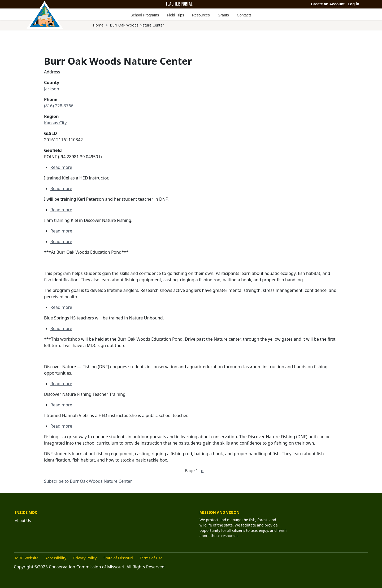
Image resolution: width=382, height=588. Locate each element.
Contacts (244, 15)
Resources (201, 15)
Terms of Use (151, 558)
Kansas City (55, 123)
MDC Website (27, 558)
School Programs (145, 15)
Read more (61, 167)
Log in (353, 4)
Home (98, 25)
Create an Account (328, 4)
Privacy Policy (85, 558)
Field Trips (175, 15)
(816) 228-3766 (59, 106)
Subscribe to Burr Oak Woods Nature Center (88, 481)
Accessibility (56, 558)
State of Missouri (118, 558)
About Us (23, 521)
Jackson (52, 89)
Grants (223, 15)
